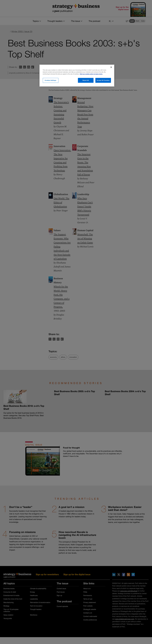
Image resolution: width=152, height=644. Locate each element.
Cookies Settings (50, 80)
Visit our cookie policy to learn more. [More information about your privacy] (91, 74)
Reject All (86, 80)
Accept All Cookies (103, 80)
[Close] (111, 67)
